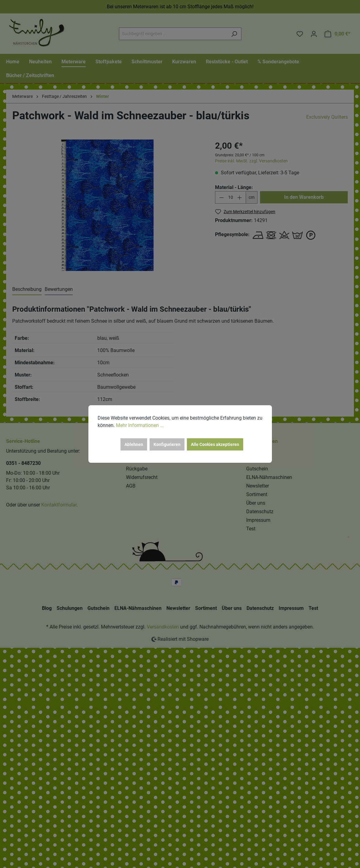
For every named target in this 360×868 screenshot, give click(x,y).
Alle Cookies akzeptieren (215, 444)
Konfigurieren (167, 444)
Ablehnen (134, 444)
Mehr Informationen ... (140, 425)
